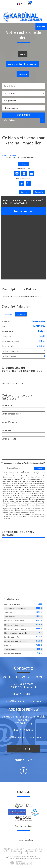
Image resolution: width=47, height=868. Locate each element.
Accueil (4, 155)
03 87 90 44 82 (24, 694)
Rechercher (24, 115)
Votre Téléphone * (10, 422)
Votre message (9, 439)
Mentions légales (17, 851)
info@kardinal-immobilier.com (23, 701)
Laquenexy (13, 155)
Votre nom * (7, 405)
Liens (36, 851)
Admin (41, 851)
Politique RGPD (23, 853)
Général (8, 314)
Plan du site (7, 851)
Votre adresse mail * (11, 414)
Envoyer (40, 468)
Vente (23, 54)
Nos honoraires (29, 851)
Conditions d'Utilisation (28, 516)
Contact (23, 749)
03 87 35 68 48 (24, 730)
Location (23, 74)
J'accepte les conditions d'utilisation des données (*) (25, 463)
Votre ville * (7, 430)
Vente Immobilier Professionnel (23, 64)
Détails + (21, 314)
